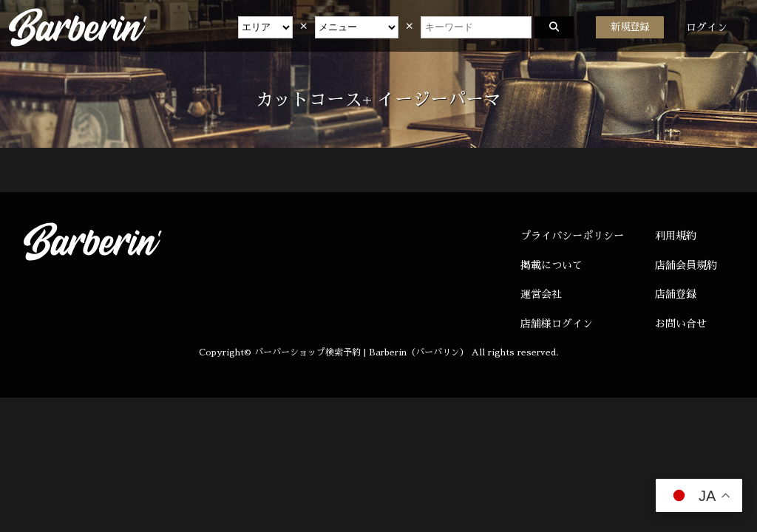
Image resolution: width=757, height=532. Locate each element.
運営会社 (541, 294)
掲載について (551, 265)
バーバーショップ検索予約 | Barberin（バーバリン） (361, 352)
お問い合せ (681, 324)
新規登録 (630, 27)
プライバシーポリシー (572, 236)
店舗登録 (676, 294)
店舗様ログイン (557, 324)
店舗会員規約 (686, 265)
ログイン (707, 27)
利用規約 (676, 236)
